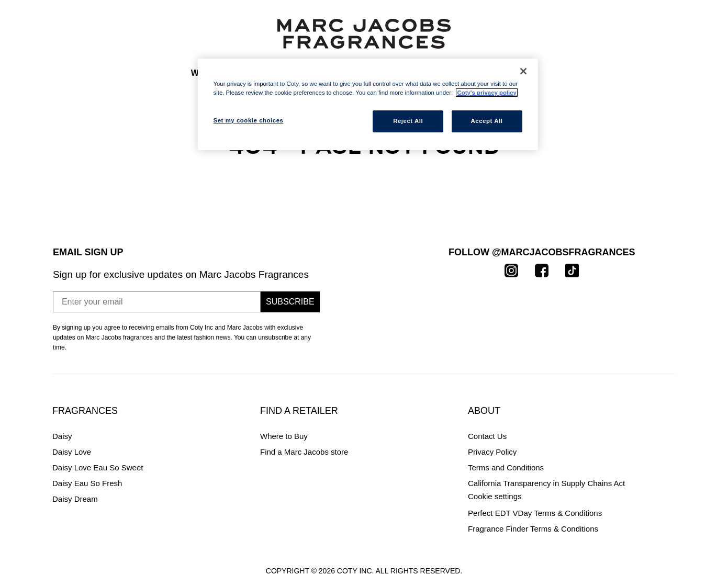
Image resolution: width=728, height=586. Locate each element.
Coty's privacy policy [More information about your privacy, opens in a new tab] (486, 93)
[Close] (523, 71)
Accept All (487, 121)
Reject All (408, 121)
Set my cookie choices (507, 496)
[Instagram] (511, 270)
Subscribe (290, 302)
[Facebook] (542, 270)
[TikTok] (572, 270)
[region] (368, 104)
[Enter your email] (157, 302)
